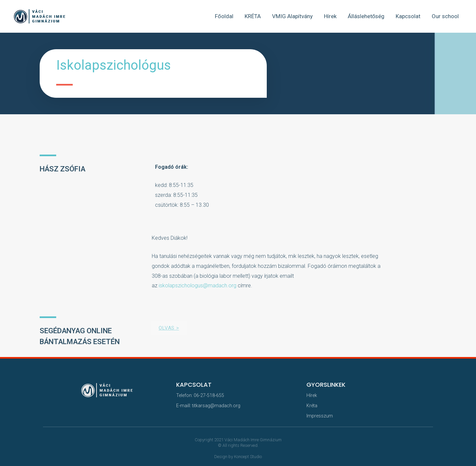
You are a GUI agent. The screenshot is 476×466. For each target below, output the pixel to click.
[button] (169, 328)
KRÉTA (253, 16)
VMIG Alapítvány (292, 16)
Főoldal (224, 16)
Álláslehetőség (366, 16)
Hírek (330, 16)
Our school (445, 16)
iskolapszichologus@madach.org (198, 286)
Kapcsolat (408, 16)
